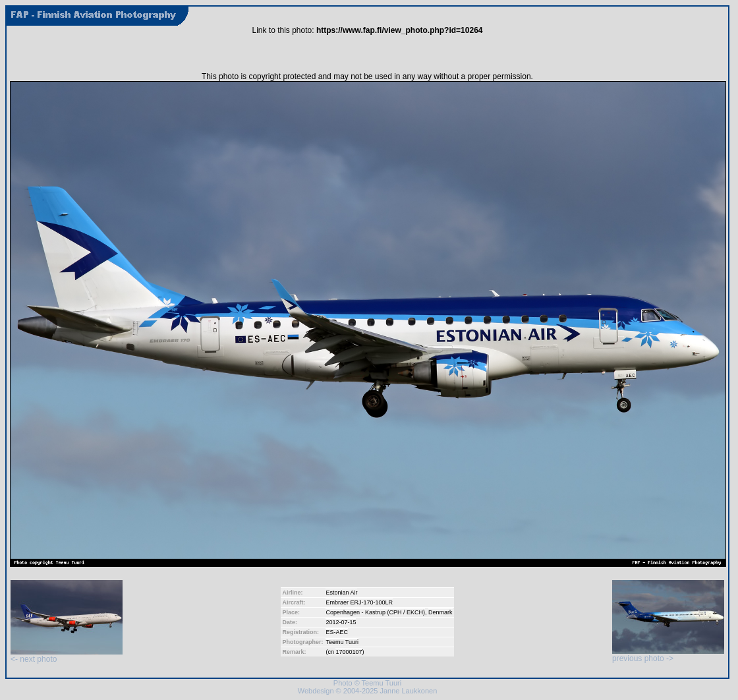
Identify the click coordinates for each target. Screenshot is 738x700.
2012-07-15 (341, 622)
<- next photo (67, 656)
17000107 (349, 652)
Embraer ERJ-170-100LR (359, 602)
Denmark (440, 612)
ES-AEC (337, 632)
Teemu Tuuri (342, 642)
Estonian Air (341, 593)
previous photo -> (668, 655)
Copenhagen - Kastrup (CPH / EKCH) (375, 612)
